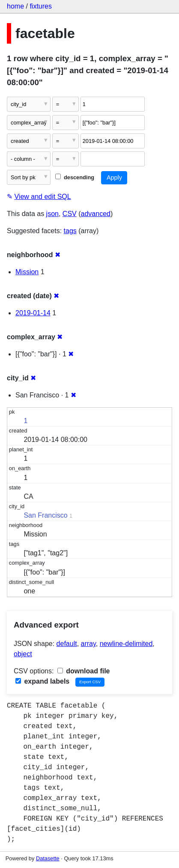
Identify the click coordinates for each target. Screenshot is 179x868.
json (52, 214)
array (88, 644)
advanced (96, 214)
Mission (27, 272)
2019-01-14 (33, 313)
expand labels (42, 681)
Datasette (48, 858)
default (67, 644)
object (23, 654)
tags (70, 231)
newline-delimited (126, 644)
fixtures (41, 6)
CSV (70, 214)
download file (84, 671)
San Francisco (45, 515)
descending (75, 177)
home (15, 6)
